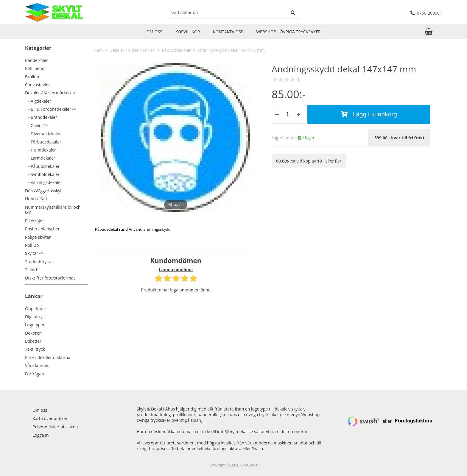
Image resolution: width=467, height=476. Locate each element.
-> (50, 93)
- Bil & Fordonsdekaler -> (50, 109)
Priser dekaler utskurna (48, 357)
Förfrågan (35, 374)
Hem (98, 50)
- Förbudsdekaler (43, 142)
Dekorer (33, 333)
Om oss (154, 32)
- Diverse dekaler (43, 134)
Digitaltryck (36, 317)
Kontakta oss (228, 32)
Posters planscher (42, 229)
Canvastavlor (38, 85)
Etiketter (33, 341)
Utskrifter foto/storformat (50, 278)
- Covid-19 (36, 125)
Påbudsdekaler (176, 50)
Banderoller (36, 60)
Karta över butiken (50, 418)
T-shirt (31, 270)
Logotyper (35, 325)
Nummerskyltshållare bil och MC (53, 210)
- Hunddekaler (41, 150)
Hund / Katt (36, 199)
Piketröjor (35, 221)
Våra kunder (37, 365)
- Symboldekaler (42, 174)
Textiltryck (35, 349)
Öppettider (36, 309)
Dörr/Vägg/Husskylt (44, 191)
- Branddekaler (41, 117)
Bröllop (32, 77)
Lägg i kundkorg (369, 114)
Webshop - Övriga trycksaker (288, 32)
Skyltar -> (34, 253)
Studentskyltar (39, 262)
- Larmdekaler (40, 158)
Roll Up (32, 245)
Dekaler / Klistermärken (132, 50)
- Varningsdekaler (44, 182)
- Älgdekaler (38, 101)
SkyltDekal (249, 465)
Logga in (41, 435)
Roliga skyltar (38, 237)
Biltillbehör (36, 68)
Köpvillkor (187, 32)
